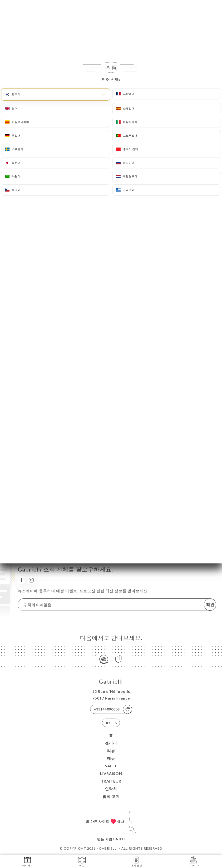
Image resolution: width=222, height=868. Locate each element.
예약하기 (28, 861)
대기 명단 (136, 861)
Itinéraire (193, 861)
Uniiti (119, 839)
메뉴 (111, 758)
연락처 (111, 789)
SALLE (111, 766)
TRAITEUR (111, 781)
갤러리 (111, 743)
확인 (210, 604)
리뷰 (111, 751)
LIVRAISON (111, 773)
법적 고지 (111, 796)
